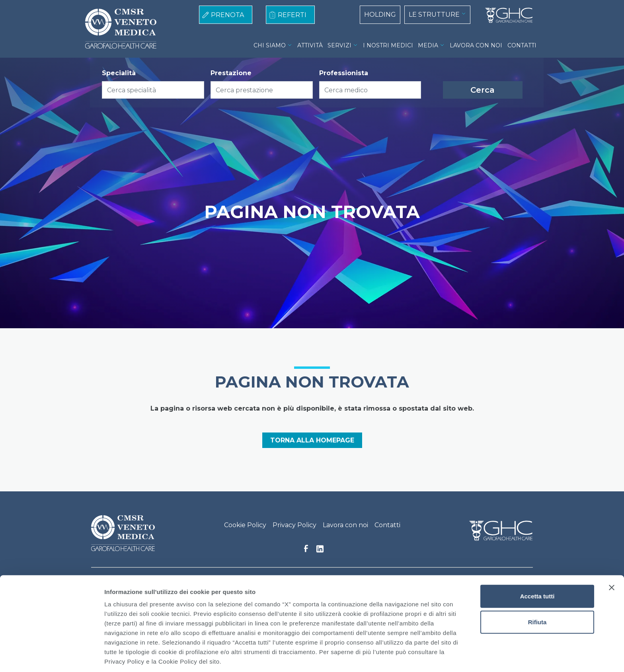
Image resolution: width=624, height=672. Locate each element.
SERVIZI (339, 45)
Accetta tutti (537, 565)
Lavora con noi (345, 525)
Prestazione (231, 73)
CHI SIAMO (270, 45)
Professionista (344, 73)
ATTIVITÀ (310, 45)
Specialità (119, 73)
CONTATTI (522, 45)
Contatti (387, 525)
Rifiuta (537, 591)
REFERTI (292, 15)
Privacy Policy (294, 525)
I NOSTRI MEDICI (388, 45)
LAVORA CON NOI (476, 45)
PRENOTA (227, 15)
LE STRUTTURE (434, 15)
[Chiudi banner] (612, 557)
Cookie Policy (245, 525)
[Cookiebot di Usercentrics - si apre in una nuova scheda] (52, 656)
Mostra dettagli (419, 656)
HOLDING (380, 15)
